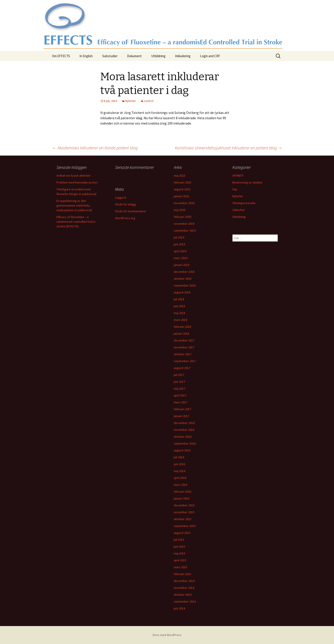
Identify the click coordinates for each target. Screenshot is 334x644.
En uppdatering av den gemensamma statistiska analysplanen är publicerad (74, 205)
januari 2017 (181, 416)
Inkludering (183, 56)
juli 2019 (179, 237)
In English (86, 56)
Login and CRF (210, 56)
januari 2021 (181, 196)
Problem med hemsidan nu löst (77, 182)
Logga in (121, 197)
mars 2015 (181, 567)
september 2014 (185, 601)
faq (235, 189)
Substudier (110, 56)
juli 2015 (179, 540)
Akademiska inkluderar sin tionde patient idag (95, 148)
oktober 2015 (183, 519)
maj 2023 (180, 176)
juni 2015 (179, 546)
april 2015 (180, 560)
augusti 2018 (182, 292)
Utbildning (158, 56)
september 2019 (185, 230)
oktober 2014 (183, 595)
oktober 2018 (183, 279)
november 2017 (184, 347)
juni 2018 (179, 306)
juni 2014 (179, 608)
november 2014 (184, 588)
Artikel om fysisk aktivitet (73, 176)
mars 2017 (181, 402)
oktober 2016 (183, 437)
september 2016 (185, 443)
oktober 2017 (183, 354)
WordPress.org (125, 218)
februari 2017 (182, 409)
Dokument (134, 56)
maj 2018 (180, 313)
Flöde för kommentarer (131, 211)
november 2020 (184, 203)
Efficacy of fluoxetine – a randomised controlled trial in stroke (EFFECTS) (76, 222)
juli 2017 (179, 375)
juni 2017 (179, 382)
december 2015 (184, 505)
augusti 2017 (182, 368)
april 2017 (180, 395)
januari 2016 (181, 498)
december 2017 (184, 340)
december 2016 (184, 423)
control (149, 101)
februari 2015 (182, 574)
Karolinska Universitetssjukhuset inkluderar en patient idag (229, 148)
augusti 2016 (182, 450)
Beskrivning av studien (247, 182)
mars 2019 (181, 258)
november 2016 (184, 430)
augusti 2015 (182, 533)
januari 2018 (181, 334)
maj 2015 (180, 553)
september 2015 (185, 526)
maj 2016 (180, 471)
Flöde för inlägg (125, 204)
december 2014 (184, 581)
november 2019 (184, 224)
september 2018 (185, 285)
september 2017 (185, 361)
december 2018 (184, 272)
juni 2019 (179, 244)
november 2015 (184, 512)
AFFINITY (238, 176)
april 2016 (180, 478)
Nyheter (131, 101)
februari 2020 (182, 217)
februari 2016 (182, 492)
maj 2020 (180, 210)
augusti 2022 (182, 189)
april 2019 (180, 251)
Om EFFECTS (61, 56)
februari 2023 (182, 182)
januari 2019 (181, 265)
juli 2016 (179, 457)
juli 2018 (179, 299)
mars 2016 (181, 485)
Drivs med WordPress (167, 635)
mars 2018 (181, 320)
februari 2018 (182, 327)
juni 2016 (179, 464)
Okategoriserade (244, 203)
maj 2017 (180, 388)
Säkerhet (238, 210)
